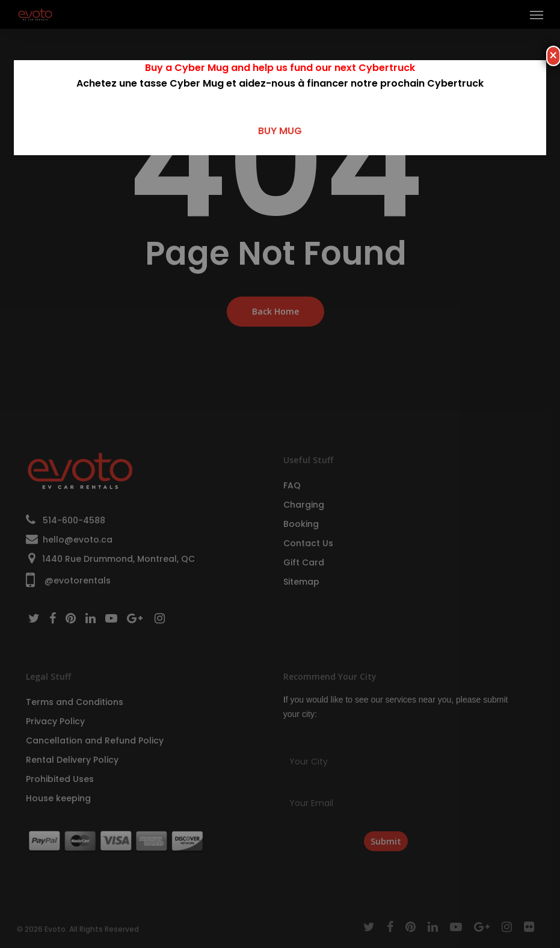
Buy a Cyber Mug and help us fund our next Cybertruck (280, 68)
